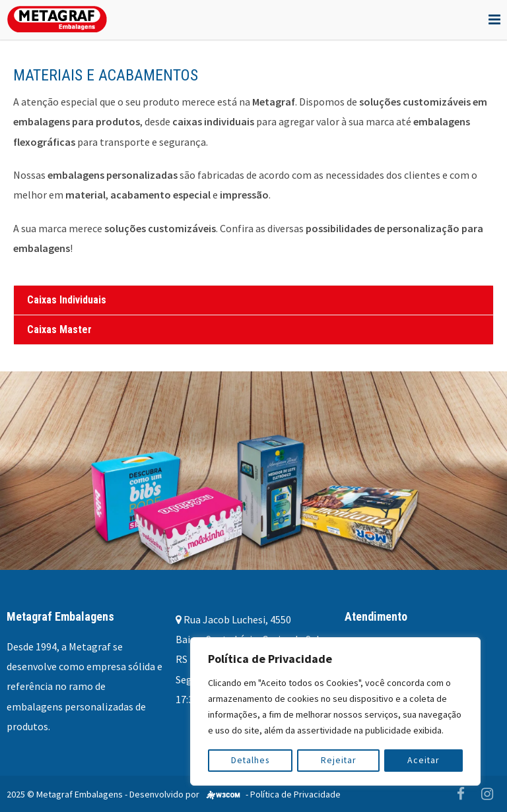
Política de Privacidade (295, 794)
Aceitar (424, 761)
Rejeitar (339, 761)
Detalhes (251, 761)
